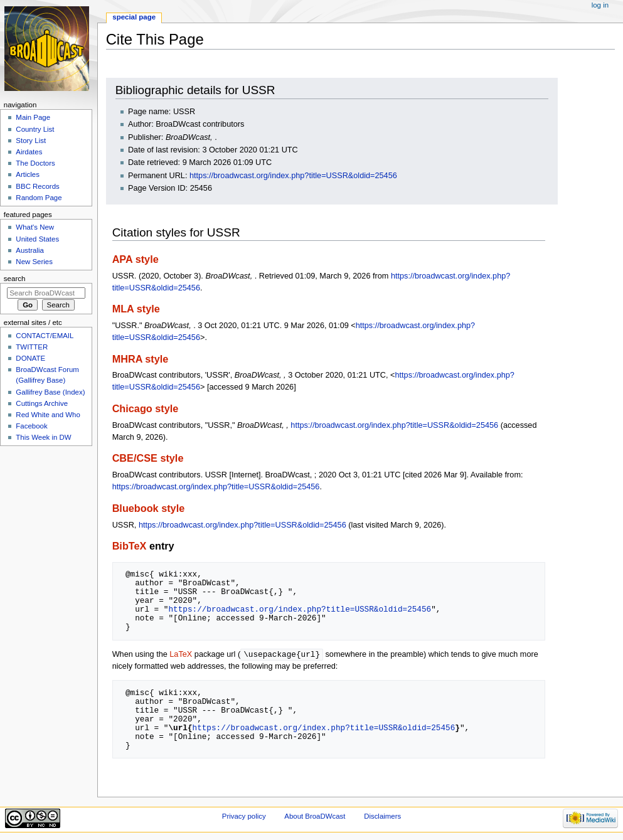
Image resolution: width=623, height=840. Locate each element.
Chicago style (146, 408)
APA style (136, 259)
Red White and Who (48, 415)
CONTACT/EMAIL (45, 336)
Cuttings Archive (42, 403)
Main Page (33, 117)
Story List (31, 141)
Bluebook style (149, 508)
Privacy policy (244, 817)
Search (15, 279)
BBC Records (37, 186)
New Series (34, 262)
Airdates (29, 152)
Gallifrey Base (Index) (50, 392)
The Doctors (35, 163)
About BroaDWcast (315, 817)
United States (37, 239)
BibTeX (130, 546)
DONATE (30, 358)
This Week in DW (43, 437)
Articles (28, 174)
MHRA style (141, 359)
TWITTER (32, 347)
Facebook (31, 426)
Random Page (39, 198)
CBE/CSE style (148, 458)
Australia (30, 250)
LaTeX (181, 655)
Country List (35, 129)
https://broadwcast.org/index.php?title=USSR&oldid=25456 (293, 176)
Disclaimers (382, 817)
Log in (600, 5)
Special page (134, 17)
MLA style (136, 309)
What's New (35, 227)
